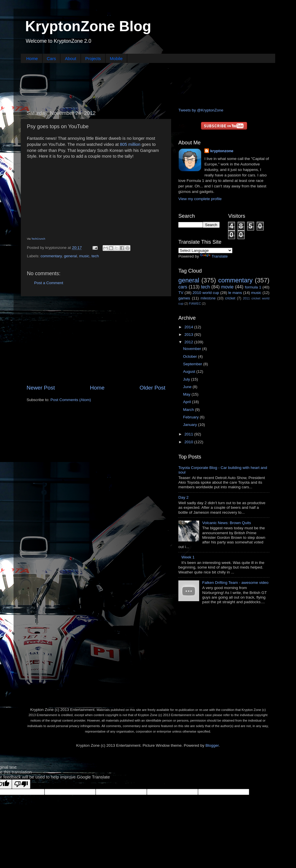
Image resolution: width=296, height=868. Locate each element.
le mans (235, 293)
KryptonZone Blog (88, 26)
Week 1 (188, 557)
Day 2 (183, 497)
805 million (130, 144)
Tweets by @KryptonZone (201, 110)
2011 (189, 434)
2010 (189, 442)
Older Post (152, 388)
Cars (51, 58)
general (70, 256)
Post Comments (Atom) (71, 400)
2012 (189, 342)
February (191, 417)
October (190, 356)
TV (181, 293)
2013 (189, 335)
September (193, 364)
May (187, 394)
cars (183, 287)
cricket (230, 298)
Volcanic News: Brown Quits (226, 523)
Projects (93, 58)
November (193, 349)
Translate (214, 256)
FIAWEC (195, 303)
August (190, 371)
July (187, 379)
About (70, 58)
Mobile (116, 58)
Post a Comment (49, 283)
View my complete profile (200, 199)
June (188, 387)
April (187, 402)
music (84, 256)
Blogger (212, 745)
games (184, 298)
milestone (208, 298)
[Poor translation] (21, 784)
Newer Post (41, 388)
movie (227, 287)
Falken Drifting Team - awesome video (235, 583)
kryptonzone (222, 151)
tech (95, 256)
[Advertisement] (148, 85)
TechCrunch (38, 239)
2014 (189, 327)
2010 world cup (206, 293)
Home (32, 58)
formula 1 (253, 287)
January (190, 425)
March (189, 410)
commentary (51, 256)
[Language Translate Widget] (205, 250)
